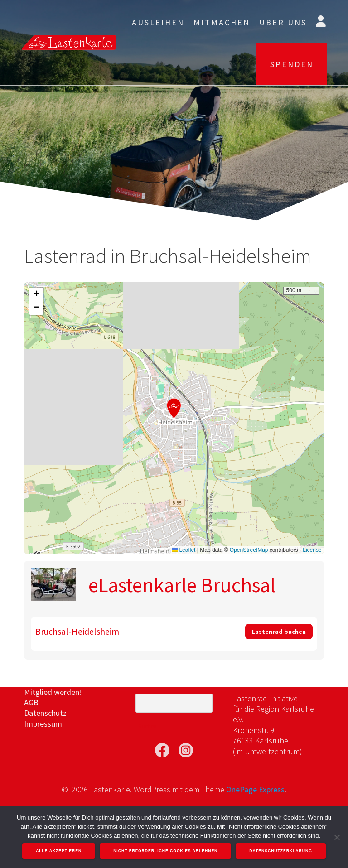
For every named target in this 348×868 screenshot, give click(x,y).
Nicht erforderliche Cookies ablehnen (165, 851)
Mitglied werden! (53, 692)
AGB (31, 702)
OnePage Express (255, 789)
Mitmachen (222, 22)
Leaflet (184, 550)
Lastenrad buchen (279, 632)
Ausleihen (158, 22)
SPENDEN (292, 64)
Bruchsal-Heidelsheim (77, 631)
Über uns (283, 22)
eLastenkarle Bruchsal (182, 585)
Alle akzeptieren (59, 851)
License (312, 550)
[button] (174, 408)
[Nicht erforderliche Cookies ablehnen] (337, 837)
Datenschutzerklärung (281, 851)
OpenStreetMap (249, 550)
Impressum (43, 724)
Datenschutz (45, 713)
